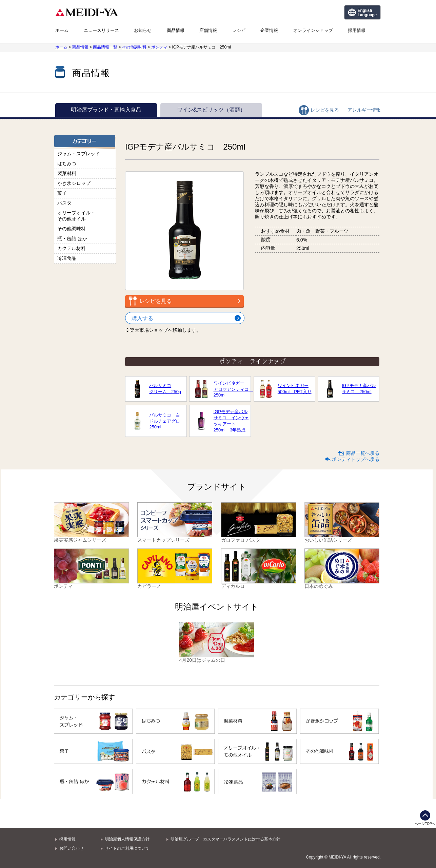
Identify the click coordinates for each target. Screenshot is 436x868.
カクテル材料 (72, 248)
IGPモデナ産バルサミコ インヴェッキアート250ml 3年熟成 (231, 421)
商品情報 (176, 30)
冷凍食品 (67, 258)
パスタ (64, 203)
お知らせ (143, 30)
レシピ (239, 30)
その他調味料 (134, 47)
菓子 (62, 193)
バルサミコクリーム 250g (165, 389)
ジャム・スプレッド (79, 154)
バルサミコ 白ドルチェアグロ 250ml (167, 421)
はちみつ (67, 163)
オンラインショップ (313, 30)
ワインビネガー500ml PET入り (295, 389)
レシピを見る (325, 110)
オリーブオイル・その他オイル (76, 216)
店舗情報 (208, 30)
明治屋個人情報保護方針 (127, 839)
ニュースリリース (101, 30)
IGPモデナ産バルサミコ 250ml (359, 389)
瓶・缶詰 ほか (72, 238)
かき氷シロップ (74, 183)
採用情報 (357, 30)
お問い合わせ (72, 848)
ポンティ (159, 47)
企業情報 (269, 30)
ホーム (62, 30)
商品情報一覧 (105, 47)
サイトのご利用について (127, 848)
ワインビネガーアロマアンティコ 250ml (231, 389)
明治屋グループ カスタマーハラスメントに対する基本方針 (225, 839)
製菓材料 (67, 173)
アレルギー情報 (364, 110)
